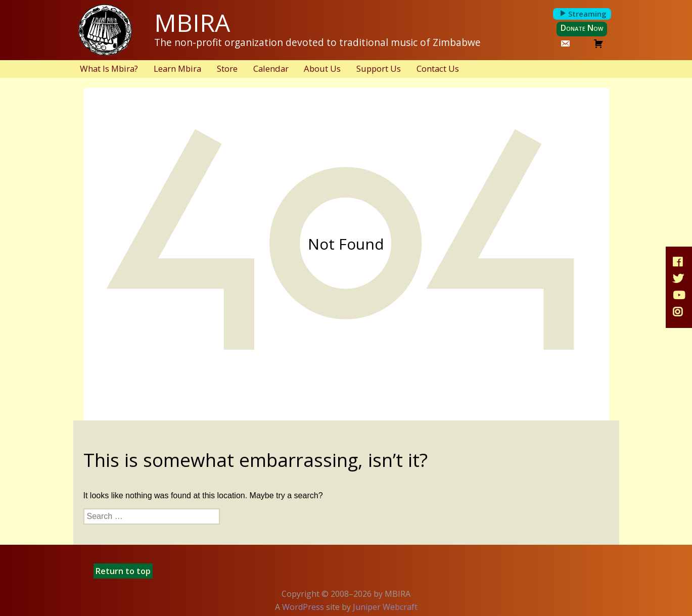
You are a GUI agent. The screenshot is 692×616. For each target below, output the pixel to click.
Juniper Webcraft (385, 607)
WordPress (303, 607)
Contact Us (438, 68)
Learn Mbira (177, 68)
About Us (322, 68)
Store (227, 68)
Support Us (379, 68)
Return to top (123, 571)
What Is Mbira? (109, 68)
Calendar (271, 68)
